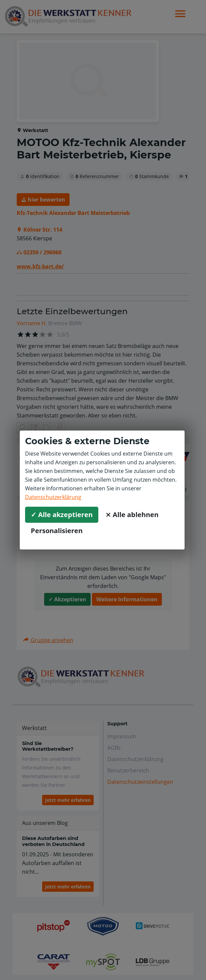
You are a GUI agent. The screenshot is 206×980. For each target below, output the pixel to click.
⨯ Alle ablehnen (132, 515)
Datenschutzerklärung (53, 497)
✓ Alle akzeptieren (62, 515)
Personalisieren (57, 531)
